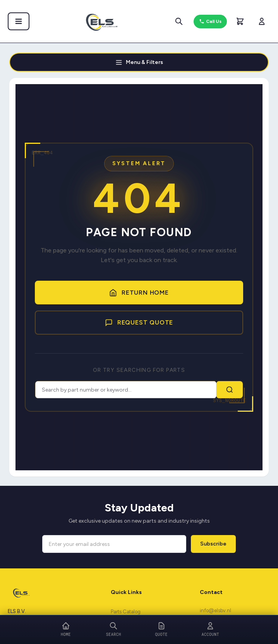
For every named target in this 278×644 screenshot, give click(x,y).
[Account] (211, 630)
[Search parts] (180, 21)
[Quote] (161, 630)
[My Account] (262, 21)
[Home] (66, 630)
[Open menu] (16, 21)
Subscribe (213, 545)
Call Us (210, 22)
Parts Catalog (126, 613)
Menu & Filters (139, 63)
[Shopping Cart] (240, 21)
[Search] (114, 630)
